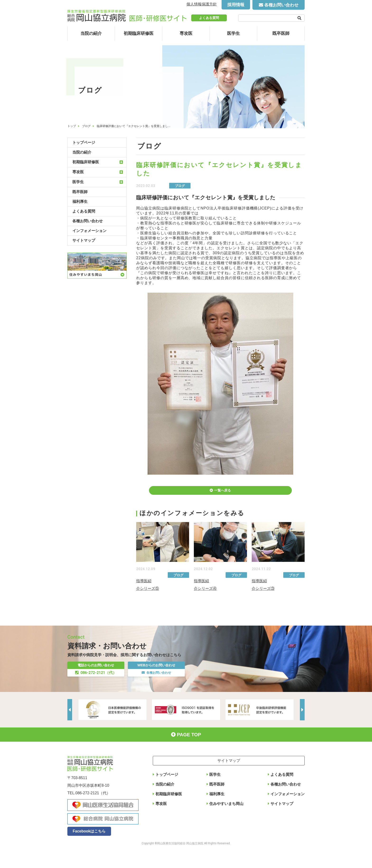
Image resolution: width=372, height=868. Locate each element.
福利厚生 (80, 202)
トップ (72, 126)
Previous (71, 723)
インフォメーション (89, 231)
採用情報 (236, 5)
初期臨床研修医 (139, 33)
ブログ (86, 126)
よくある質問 (209, 18)
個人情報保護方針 (202, 4)
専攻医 (186, 33)
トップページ (84, 143)
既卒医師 (281, 33)
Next (301, 723)
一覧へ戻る (223, 493)
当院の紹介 (91, 33)
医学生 (233, 33)
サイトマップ (84, 240)
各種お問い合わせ (281, 5)
